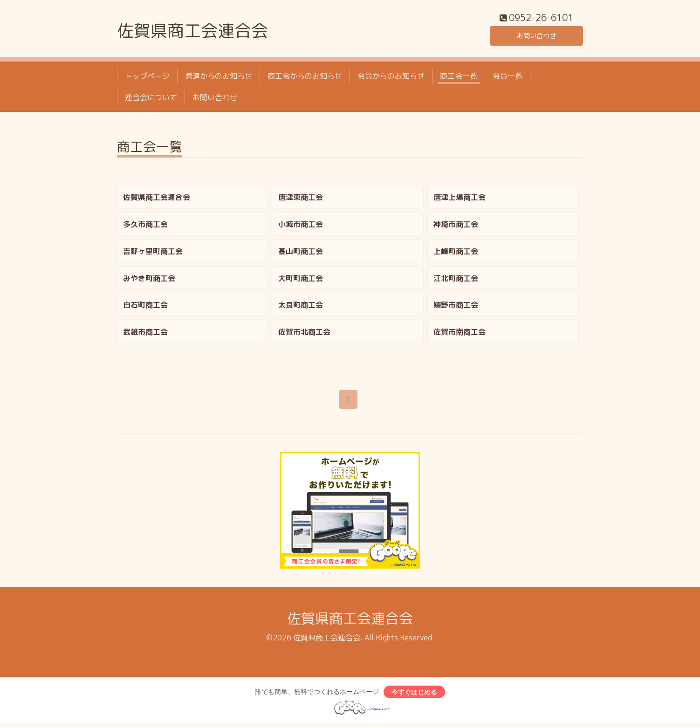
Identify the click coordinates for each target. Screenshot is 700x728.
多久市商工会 (145, 227)
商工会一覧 (459, 78)
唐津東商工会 (301, 199)
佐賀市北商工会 (304, 335)
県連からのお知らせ (219, 78)
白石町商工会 (145, 308)
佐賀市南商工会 (460, 335)
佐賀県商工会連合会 (192, 33)
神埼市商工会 (456, 227)
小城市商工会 (301, 227)
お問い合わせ (536, 37)
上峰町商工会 (456, 254)
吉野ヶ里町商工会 (153, 254)
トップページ (147, 78)
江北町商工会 (456, 281)
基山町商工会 (301, 254)
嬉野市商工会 (456, 308)
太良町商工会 (301, 308)
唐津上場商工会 (460, 199)
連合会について (151, 100)
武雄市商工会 (145, 335)
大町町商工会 (301, 281)
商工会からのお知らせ (305, 78)
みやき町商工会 (149, 281)
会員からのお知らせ (391, 78)
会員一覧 (508, 78)
